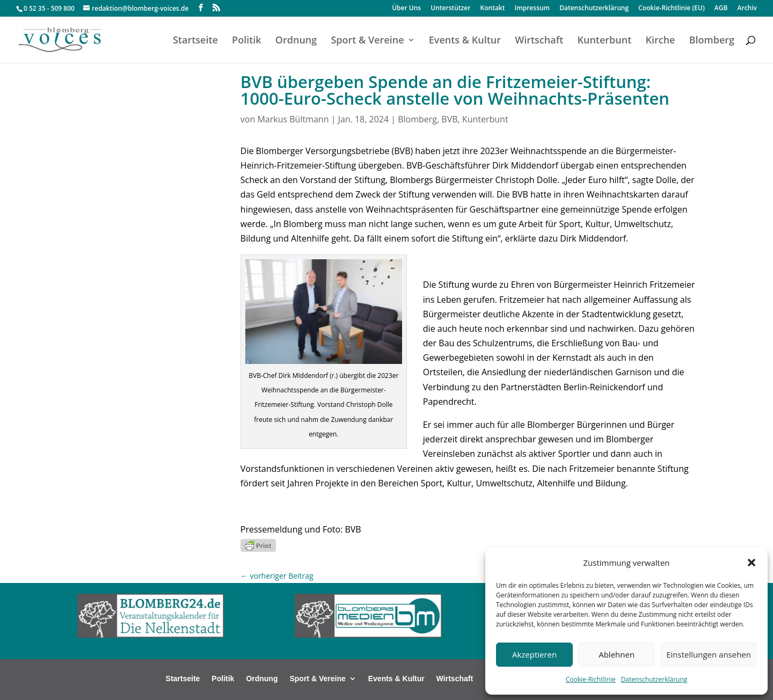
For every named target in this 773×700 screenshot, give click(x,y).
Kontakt (493, 9)
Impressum (532, 9)
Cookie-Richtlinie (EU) (672, 9)
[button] (752, 563)
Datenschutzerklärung (654, 679)
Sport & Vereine (367, 41)
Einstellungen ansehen (709, 654)
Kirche (660, 41)
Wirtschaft (539, 41)
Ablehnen (617, 654)
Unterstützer (450, 9)
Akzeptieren (534, 654)
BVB (449, 119)
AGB (721, 9)
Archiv (747, 9)
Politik (247, 41)
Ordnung (296, 41)
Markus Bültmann (293, 119)
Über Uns (406, 9)
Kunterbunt (604, 41)
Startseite (195, 41)
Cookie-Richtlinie (591, 679)
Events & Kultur (465, 41)
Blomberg (712, 41)
